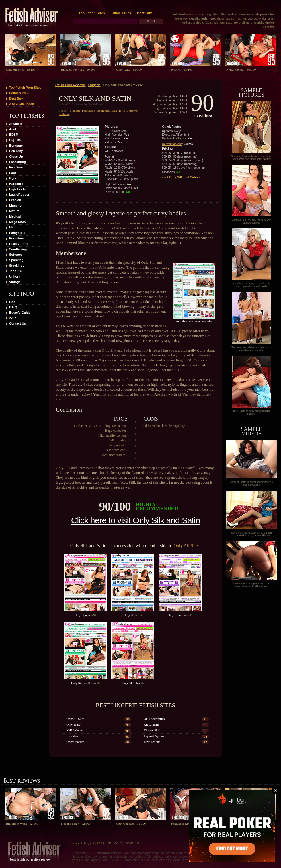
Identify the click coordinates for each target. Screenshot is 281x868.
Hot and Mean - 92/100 (76, 824)
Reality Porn (18, 244)
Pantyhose (17, 233)
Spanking (16, 260)
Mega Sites (17, 222)
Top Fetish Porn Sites (25, 88)
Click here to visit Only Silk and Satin (136, 520)
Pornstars (16, 238)
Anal (13, 129)
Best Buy (145, 13)
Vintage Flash (152, 730)
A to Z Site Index (22, 104)
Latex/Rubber (19, 195)
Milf (12, 227)
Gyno (13, 178)
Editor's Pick (121, 13)
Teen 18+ (16, 271)
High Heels (17, 189)
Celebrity (16, 151)
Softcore (16, 255)
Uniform (15, 276)
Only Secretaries (178, 615)
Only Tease (131, 615)
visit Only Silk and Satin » (181, 177)
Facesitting (17, 162)
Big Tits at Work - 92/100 (22, 824)
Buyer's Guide (20, 313)
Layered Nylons (154, 736)
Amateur (16, 124)
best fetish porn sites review (28, 25)
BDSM (14, 135)
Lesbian (15, 200)
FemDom (16, 167)
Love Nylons (152, 742)
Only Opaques (84, 615)
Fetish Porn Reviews (70, 85)
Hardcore (16, 184)
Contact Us (17, 323)
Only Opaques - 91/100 (131, 824)
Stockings (17, 266)
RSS (12, 302)
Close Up (16, 156)
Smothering (18, 249)
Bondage (16, 146)
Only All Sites (187, 546)
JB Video (72, 736)
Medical (15, 216)
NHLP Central (75, 730)
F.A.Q (13, 307)
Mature (14, 211)
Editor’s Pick (19, 93)
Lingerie (15, 206)
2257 (13, 318)
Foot (13, 173)
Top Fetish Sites (92, 13)
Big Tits (15, 140)
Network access (172, 144)
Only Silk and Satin (83, 683)
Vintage (15, 282)
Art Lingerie (152, 724)
